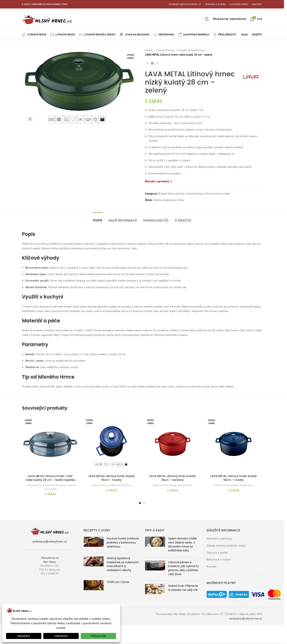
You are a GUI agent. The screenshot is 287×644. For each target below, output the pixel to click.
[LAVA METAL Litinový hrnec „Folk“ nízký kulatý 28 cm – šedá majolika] (50, 444)
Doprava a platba (217, 553)
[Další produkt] (157, 63)
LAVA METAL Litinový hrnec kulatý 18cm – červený (173, 478)
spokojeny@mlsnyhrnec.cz (246, 618)
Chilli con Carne (118, 582)
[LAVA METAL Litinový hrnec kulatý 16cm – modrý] (111, 444)
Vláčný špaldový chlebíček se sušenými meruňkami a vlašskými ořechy (123, 564)
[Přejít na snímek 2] (144, 503)
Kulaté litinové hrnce (191, 50)
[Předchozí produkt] (147, 63)
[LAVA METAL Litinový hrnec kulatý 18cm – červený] (173, 444)
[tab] (97, 218)
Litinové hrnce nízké (217, 194)
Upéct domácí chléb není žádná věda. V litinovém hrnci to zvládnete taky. (183, 544)
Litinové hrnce (165, 50)
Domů (149, 50)
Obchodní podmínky (219, 538)
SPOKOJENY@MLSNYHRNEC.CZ (185, 4)
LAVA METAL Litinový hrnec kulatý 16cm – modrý (111, 478)
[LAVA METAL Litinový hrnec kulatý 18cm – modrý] (234, 444)
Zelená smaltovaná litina (169, 200)
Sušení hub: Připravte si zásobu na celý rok (183, 588)
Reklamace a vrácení (219, 559)
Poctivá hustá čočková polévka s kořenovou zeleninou (123, 542)
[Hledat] (207, 19)
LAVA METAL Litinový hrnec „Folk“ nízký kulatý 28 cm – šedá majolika (50, 478)
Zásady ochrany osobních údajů (226, 546)
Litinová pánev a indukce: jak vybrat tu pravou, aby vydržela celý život (183, 568)
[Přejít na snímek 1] (140, 503)
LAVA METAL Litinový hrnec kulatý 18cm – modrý (234, 478)
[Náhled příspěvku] (94, 543)
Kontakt (211, 566)
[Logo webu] (47, 19)
